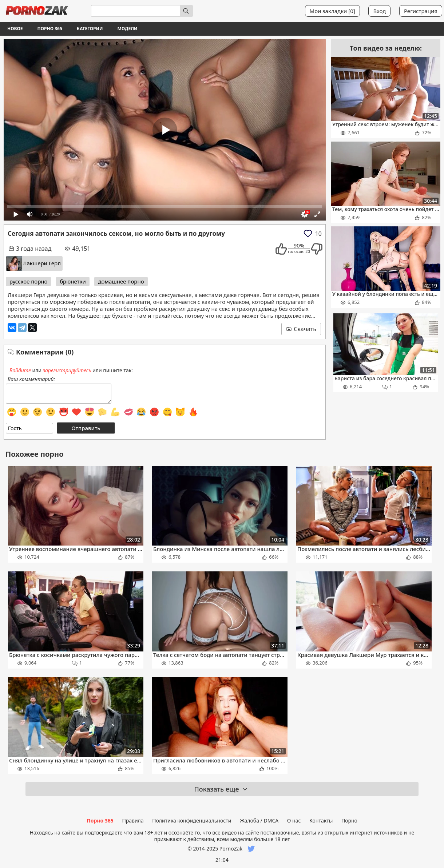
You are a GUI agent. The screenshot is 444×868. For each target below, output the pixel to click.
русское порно (28, 281)
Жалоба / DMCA (259, 821)
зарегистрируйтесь (67, 370)
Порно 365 (50, 29)
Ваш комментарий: (31, 379)
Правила (133, 821)
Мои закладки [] (332, 11)
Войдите (20, 370)
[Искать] (187, 11)
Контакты (321, 821)
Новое (15, 29)
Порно (349, 821)
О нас (294, 821)
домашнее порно (121, 281)
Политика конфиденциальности (192, 821)
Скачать (301, 329)
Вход (379, 11)
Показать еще (221, 789)
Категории (90, 29)
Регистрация (421, 11)
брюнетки (73, 281)
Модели (128, 29)
